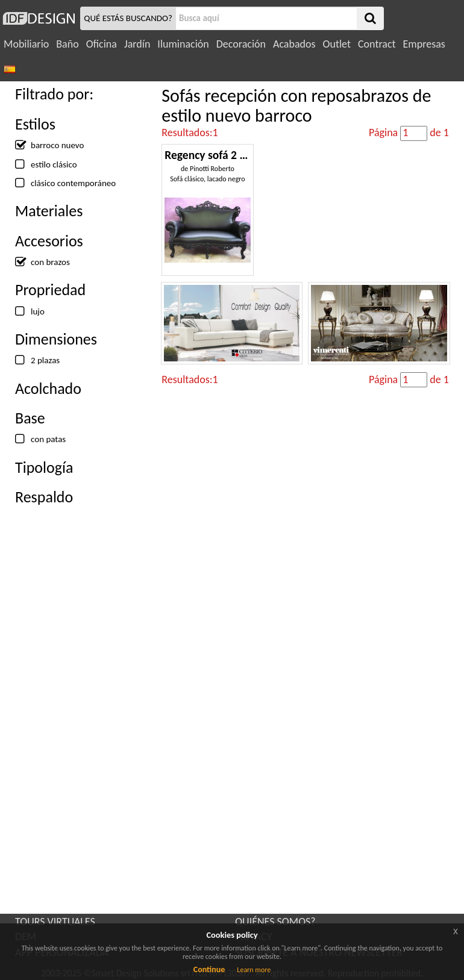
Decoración (241, 44)
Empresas (424, 44)
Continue (209, 969)
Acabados (294, 44)
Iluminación (183, 44)
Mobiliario (26, 44)
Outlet (337, 44)
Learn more (254, 970)
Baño (67, 44)
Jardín (137, 44)
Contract (377, 44)
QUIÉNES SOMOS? (275, 922)
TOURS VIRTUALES (55, 922)
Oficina (102, 44)
